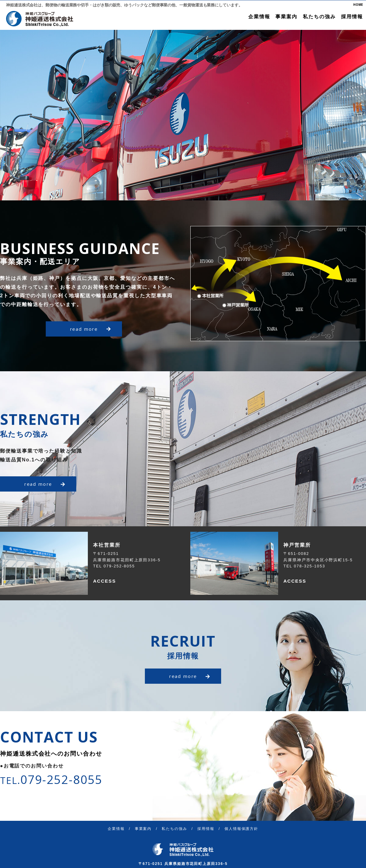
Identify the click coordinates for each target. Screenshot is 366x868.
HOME (358, 5)
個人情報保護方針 (241, 829)
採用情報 (352, 17)
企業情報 (259, 17)
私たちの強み (319, 17)
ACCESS (105, 581)
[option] (183, 115)
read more (90, 329)
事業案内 (286, 17)
